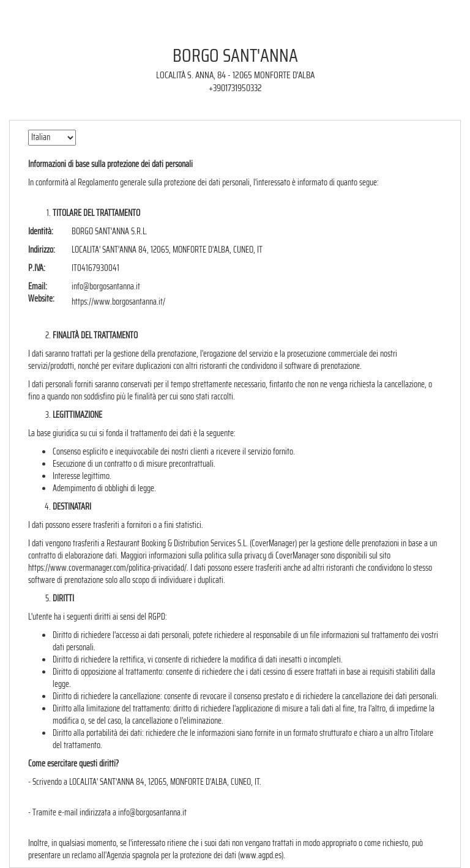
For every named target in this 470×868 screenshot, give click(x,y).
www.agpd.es (261, 855)
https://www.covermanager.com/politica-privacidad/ (107, 568)
